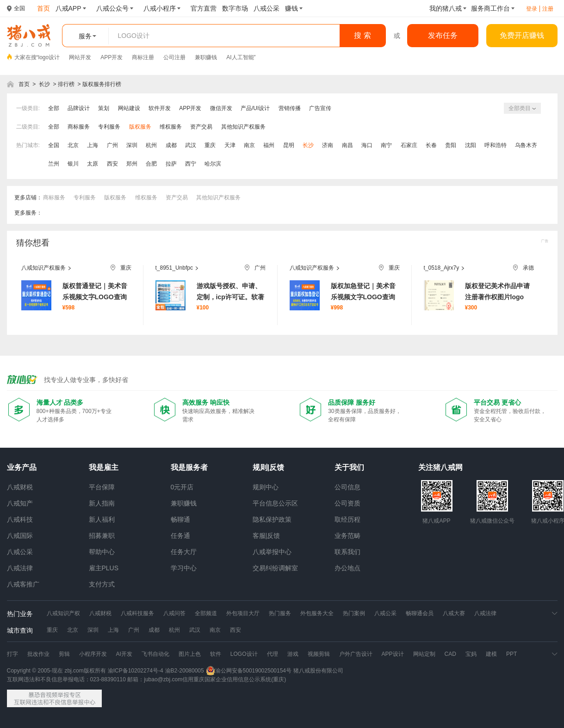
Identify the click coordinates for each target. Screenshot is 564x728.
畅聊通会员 (420, 613)
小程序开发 (93, 654)
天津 (230, 145)
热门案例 (354, 613)
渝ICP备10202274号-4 (136, 671)
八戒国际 (20, 536)
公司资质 (347, 503)
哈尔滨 (213, 164)
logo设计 (49, 57)
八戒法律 (20, 568)
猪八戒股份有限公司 (318, 671)
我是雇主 (104, 467)
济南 (328, 145)
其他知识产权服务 (243, 127)
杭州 (151, 145)
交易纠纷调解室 (275, 568)
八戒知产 (20, 503)
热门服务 (280, 613)
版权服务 (140, 127)
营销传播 (290, 108)
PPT (511, 654)
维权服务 (171, 127)
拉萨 (171, 164)
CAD (450, 654)
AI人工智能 (240, 57)
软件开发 (160, 108)
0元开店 (182, 487)
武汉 (191, 145)
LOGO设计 (244, 654)
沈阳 (471, 145)
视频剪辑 (319, 654)
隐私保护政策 (272, 519)
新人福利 (102, 519)
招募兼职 (102, 536)
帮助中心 (102, 552)
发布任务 (443, 35)
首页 (24, 84)
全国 (54, 145)
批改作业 (38, 654)
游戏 (293, 654)
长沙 (44, 84)
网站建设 (129, 108)
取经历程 (347, 519)
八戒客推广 (23, 584)
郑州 (132, 164)
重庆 (210, 145)
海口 (367, 145)
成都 (171, 145)
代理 (273, 654)
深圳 (132, 145)
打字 (12, 654)
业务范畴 (347, 536)
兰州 (54, 164)
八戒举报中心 (272, 552)
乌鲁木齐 (526, 145)
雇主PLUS (104, 568)
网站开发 (80, 57)
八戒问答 (174, 613)
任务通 (180, 536)
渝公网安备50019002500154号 (249, 671)
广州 (112, 145)
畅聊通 (180, 519)
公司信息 (347, 487)
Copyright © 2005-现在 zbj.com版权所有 (56, 671)
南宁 (386, 145)
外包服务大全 (317, 613)
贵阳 (451, 145)
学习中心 (184, 568)
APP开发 (112, 57)
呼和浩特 (496, 145)
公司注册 (174, 57)
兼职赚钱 (206, 57)
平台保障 (102, 487)
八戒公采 (20, 552)
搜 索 (362, 35)
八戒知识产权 (63, 613)
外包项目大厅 (243, 613)
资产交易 (201, 127)
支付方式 (102, 584)
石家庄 (409, 145)
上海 (93, 145)
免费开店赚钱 (522, 35)
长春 (431, 145)
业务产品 (22, 467)
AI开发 (124, 654)
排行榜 (66, 84)
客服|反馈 (267, 536)
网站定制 (424, 654)
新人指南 (102, 503)
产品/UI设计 (255, 108)
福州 (269, 145)
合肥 (151, 164)
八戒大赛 (454, 613)
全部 (54, 108)
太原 (93, 164)
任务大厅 (184, 552)
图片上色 (190, 654)
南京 (249, 145)
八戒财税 (20, 487)
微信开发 (221, 108)
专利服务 (109, 127)
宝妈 (471, 654)
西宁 (191, 164)
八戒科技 (20, 519)
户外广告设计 (356, 654)
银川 (73, 164)
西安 (112, 164)
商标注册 (143, 57)
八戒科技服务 (137, 613)
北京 (73, 145)
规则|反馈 (268, 467)
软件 (216, 654)
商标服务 (79, 127)
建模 (491, 654)
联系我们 (347, 552)
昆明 (289, 145)
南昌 (347, 145)
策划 (104, 108)
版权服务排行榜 (102, 84)
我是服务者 (189, 467)
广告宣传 (320, 108)
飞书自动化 (155, 654)
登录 (532, 9)
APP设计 (393, 654)
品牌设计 (79, 108)
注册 (548, 9)
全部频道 (206, 613)
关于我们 (349, 467)
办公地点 (347, 568)
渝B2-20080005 (185, 671)
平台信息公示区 (275, 503)
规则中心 (266, 487)
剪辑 (64, 654)
